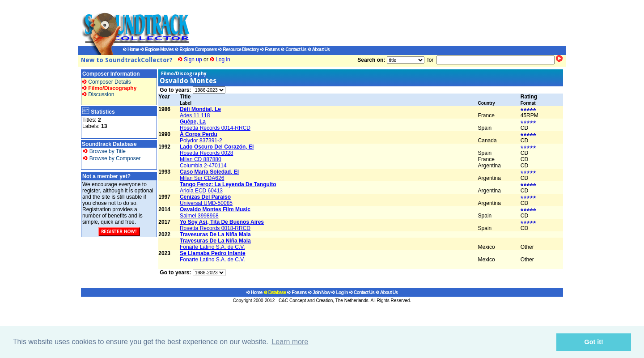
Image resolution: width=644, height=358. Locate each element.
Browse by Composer (112, 158)
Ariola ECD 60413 (201, 191)
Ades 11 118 (195, 115)
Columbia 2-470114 (203, 166)
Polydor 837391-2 (201, 141)
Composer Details (107, 82)
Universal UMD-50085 (206, 203)
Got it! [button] (594, 342)
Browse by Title (104, 151)
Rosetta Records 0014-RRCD (215, 128)
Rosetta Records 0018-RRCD (215, 228)
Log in (223, 60)
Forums (270, 49)
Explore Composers (196, 49)
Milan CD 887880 (201, 159)
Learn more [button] (290, 342)
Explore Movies (157, 49)
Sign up (193, 60)
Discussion (98, 94)
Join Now (319, 292)
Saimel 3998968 (199, 216)
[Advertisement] (369, 23)
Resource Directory (238, 49)
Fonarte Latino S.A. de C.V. (212, 247)
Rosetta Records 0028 (206, 153)
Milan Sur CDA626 (202, 178)
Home (131, 49)
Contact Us (293, 49)
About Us (319, 49)
